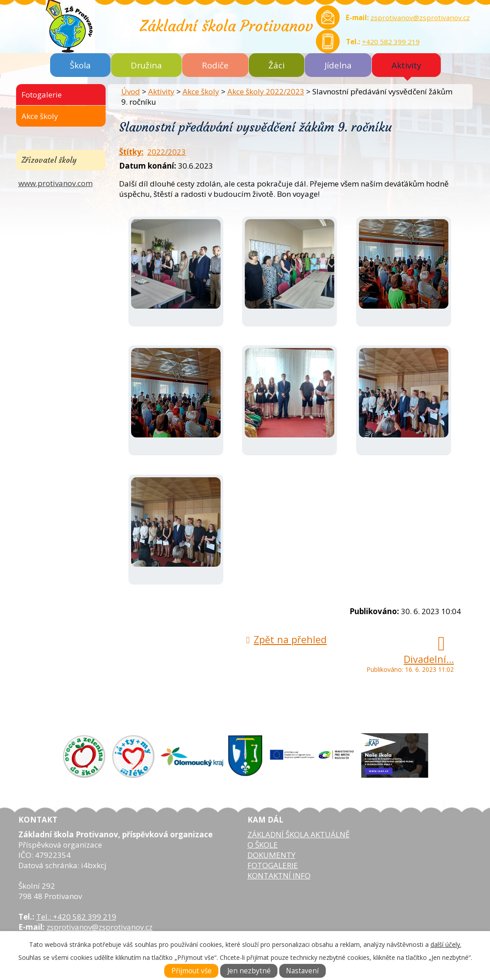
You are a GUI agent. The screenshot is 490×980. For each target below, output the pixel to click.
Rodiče (215, 65)
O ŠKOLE (263, 845)
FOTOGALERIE (273, 865)
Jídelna (338, 65)
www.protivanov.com (55, 183)
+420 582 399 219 (391, 42)
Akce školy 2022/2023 (266, 91)
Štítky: (131, 152)
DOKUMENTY (271, 855)
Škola (80, 65)
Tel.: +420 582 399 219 (76, 917)
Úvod (131, 91)
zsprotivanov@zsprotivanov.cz (420, 17)
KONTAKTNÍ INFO (279, 876)
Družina (146, 65)
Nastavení (302, 971)
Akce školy (201, 91)
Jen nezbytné (249, 971)
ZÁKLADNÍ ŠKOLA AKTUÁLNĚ (298, 834)
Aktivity (406, 65)
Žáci (277, 65)
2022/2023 (166, 152)
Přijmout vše (192, 971)
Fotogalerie (42, 95)
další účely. (446, 944)
